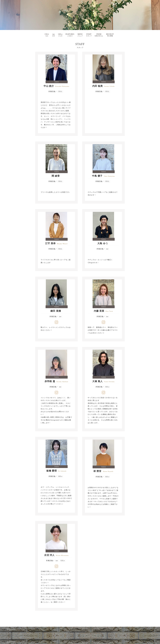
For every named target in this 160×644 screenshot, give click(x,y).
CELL (47, 35)
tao (54, 35)
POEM (99, 35)
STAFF (89, 35)
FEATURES (70, 35)
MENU (80, 35)
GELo (60, 35)
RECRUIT (110, 35)
